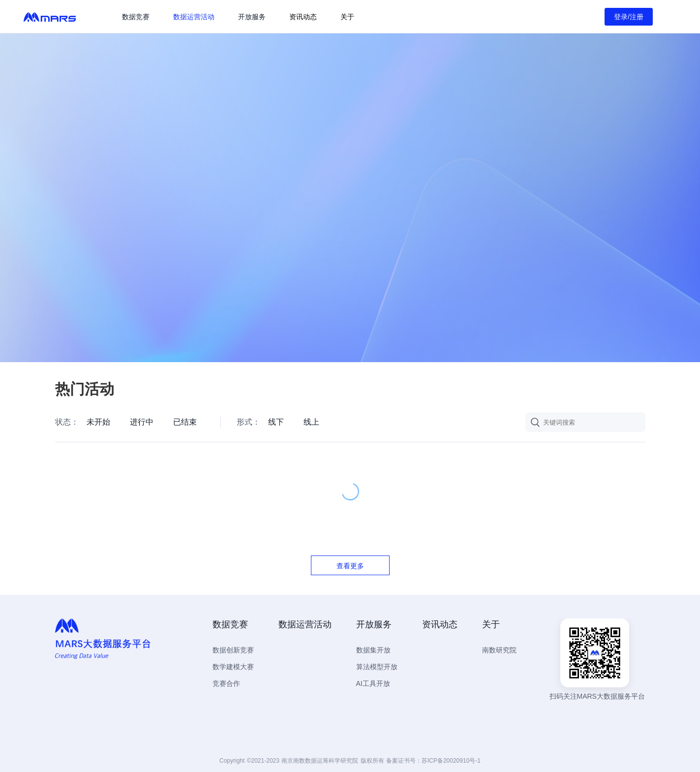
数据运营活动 (194, 17)
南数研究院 (499, 650)
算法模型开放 (377, 667)
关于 (347, 17)
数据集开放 (373, 650)
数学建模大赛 (233, 667)
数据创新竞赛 (233, 650)
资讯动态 (303, 17)
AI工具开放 (373, 683)
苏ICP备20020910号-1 (451, 761)
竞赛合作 (226, 683)
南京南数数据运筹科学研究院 (320, 761)
